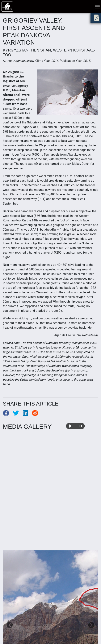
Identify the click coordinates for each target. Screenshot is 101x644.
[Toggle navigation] (97, 7)
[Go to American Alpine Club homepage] (7, 7)
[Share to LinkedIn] (27, 414)
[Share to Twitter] (18, 414)
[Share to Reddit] (36, 414)
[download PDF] (97, 19)
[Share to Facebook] (8, 414)
